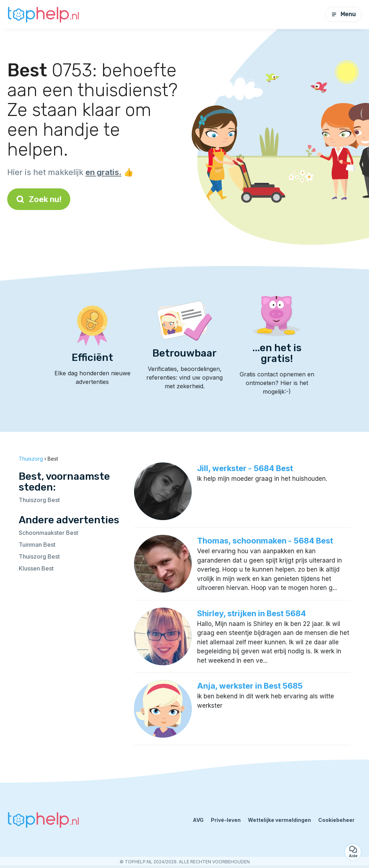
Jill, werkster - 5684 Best (245, 468)
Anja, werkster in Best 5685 (250, 686)
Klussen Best (36, 568)
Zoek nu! (39, 199)
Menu (343, 14)
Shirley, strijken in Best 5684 (252, 613)
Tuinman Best (37, 545)
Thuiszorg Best (39, 500)
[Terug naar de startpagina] (43, 14)
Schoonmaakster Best (48, 533)
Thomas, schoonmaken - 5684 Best (265, 541)
